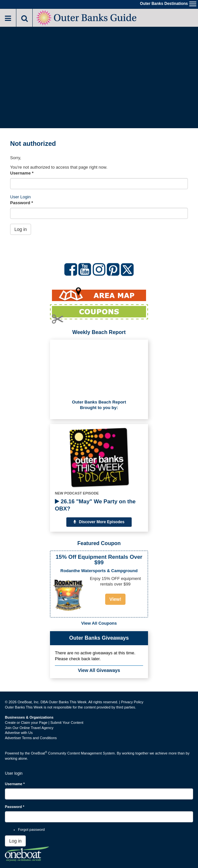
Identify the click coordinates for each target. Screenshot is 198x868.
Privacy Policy (132, 702)
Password (22, 203)
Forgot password (31, 830)
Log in (21, 229)
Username (22, 173)
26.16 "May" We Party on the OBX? (95, 505)
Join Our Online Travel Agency (29, 728)
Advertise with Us (19, 733)
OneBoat (39, 753)
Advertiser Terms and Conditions (31, 738)
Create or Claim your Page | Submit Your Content (44, 723)
